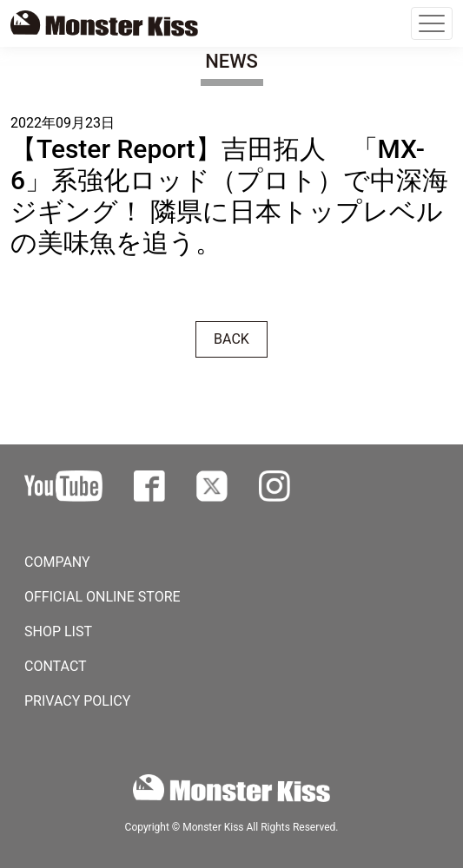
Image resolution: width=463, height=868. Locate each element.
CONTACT (56, 666)
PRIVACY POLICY (77, 701)
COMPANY (57, 562)
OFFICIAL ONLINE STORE (103, 597)
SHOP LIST (58, 631)
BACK (231, 339)
